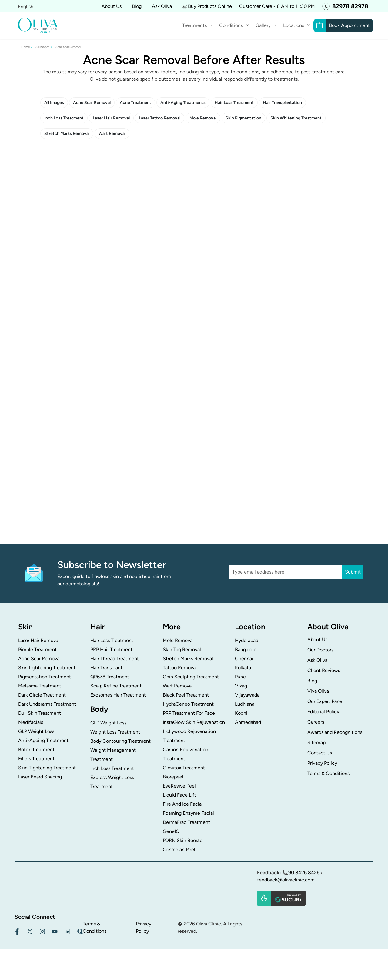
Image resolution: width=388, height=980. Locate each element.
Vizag (241, 686)
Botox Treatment (36, 749)
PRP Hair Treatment (111, 649)
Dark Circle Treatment (42, 695)
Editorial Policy (323, 712)
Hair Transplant (106, 668)
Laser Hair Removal (111, 118)
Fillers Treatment (36, 759)
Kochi (241, 713)
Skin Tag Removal (182, 649)
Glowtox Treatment (184, 768)
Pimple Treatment (37, 649)
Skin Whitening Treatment (296, 118)
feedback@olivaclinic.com (286, 880)
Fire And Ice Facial (183, 804)
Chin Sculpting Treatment (191, 677)
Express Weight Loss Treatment (112, 782)
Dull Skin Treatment (40, 713)
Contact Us (320, 753)
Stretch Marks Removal (67, 134)
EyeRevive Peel (179, 786)
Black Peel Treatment (186, 695)
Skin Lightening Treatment (47, 668)
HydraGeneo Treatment (188, 704)
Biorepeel (173, 777)
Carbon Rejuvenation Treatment (186, 754)
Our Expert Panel (325, 701)
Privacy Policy (322, 763)
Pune (240, 677)
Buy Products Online (210, 6)
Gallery (263, 25)
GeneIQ (171, 831)
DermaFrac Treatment (186, 822)
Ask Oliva (162, 6)
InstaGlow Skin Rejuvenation (194, 722)
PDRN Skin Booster (183, 840)
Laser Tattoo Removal (160, 118)
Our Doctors (320, 650)
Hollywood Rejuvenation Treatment (189, 736)
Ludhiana (245, 704)
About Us (317, 639)
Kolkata (243, 668)
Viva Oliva (318, 691)
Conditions (231, 25)
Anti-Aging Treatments (183, 103)
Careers (316, 722)
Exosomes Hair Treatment (118, 695)
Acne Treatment (135, 103)
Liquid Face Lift (179, 795)
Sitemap (316, 743)
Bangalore (246, 649)
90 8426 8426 (304, 873)
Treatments (194, 25)
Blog (137, 6)
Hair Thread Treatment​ (115, 659)
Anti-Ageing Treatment (43, 740)
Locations (294, 25)
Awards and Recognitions (335, 732)
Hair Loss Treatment (234, 103)
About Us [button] (112, 6)
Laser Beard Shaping (40, 777)
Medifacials (31, 722)
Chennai (244, 659)
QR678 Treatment (110, 677)
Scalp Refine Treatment (116, 686)
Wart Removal (112, 134)
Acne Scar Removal (92, 103)
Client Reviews (324, 670)
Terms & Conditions (328, 773)
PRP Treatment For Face (189, 713)
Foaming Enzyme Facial (188, 813)
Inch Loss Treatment (64, 118)
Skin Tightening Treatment (47, 768)
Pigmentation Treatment (45, 677)
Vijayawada (247, 695)
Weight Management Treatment (113, 755)
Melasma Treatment (40, 686)
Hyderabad (247, 640)
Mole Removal (203, 118)
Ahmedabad (248, 722)
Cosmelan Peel (179, 850)
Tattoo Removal (180, 668)
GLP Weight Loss (36, 731)
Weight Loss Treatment (115, 732)
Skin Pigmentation (243, 118)
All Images (54, 103)
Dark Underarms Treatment (47, 704)
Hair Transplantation (282, 103)
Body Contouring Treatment (120, 741)
